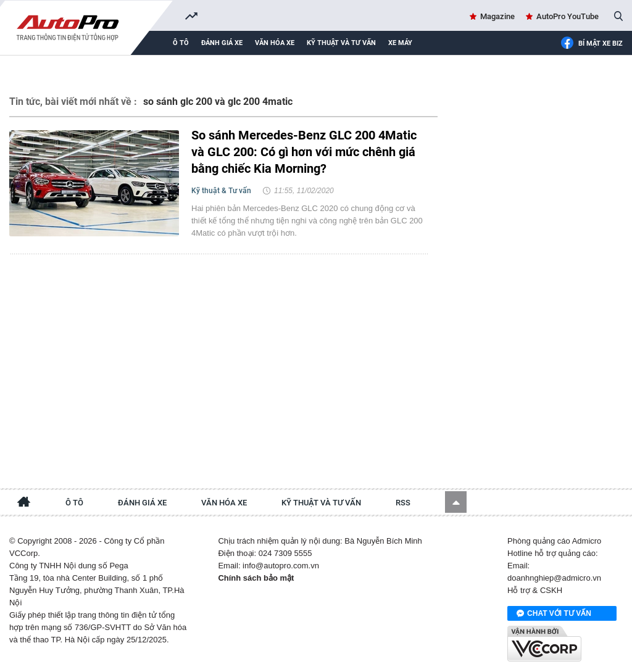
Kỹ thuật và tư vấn (341, 43)
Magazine (497, 16)
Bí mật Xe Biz (592, 44)
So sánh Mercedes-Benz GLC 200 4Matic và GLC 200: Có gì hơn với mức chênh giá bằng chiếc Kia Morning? (304, 152)
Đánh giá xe (222, 43)
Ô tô (181, 43)
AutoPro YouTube (568, 16)
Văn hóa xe (275, 43)
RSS (403, 503)
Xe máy (400, 43)
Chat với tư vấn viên (554, 614)
